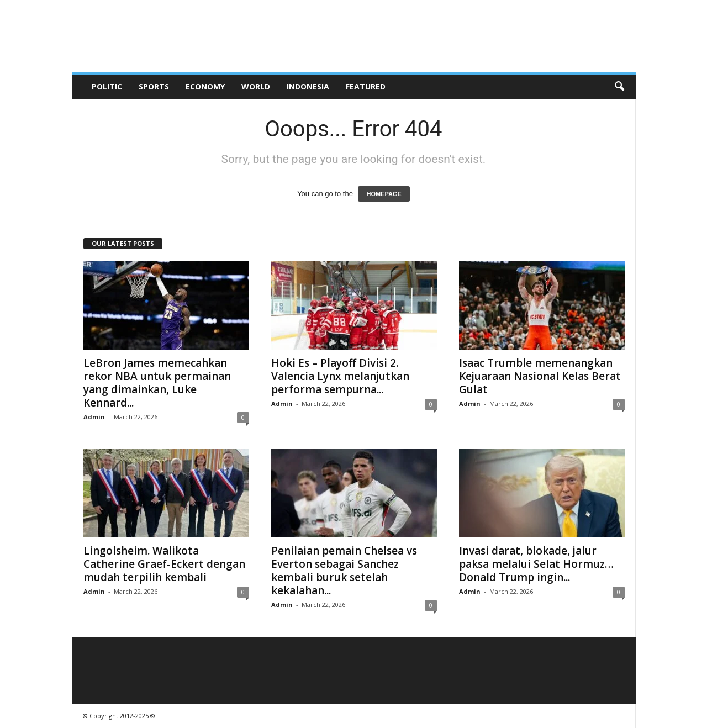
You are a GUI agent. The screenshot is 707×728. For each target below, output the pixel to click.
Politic (107, 86)
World (256, 86)
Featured (366, 86)
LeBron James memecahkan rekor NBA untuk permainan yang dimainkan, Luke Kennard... (157, 383)
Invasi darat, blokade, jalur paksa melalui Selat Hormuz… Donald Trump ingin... (536, 564)
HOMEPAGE (384, 194)
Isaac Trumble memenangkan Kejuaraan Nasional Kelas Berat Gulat (540, 376)
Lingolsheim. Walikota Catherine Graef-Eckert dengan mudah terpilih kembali (164, 564)
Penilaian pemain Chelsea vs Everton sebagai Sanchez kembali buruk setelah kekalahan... (344, 571)
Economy (205, 86)
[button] (619, 87)
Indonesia (308, 86)
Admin (94, 417)
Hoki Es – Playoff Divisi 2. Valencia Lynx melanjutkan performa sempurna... (340, 376)
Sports (154, 86)
